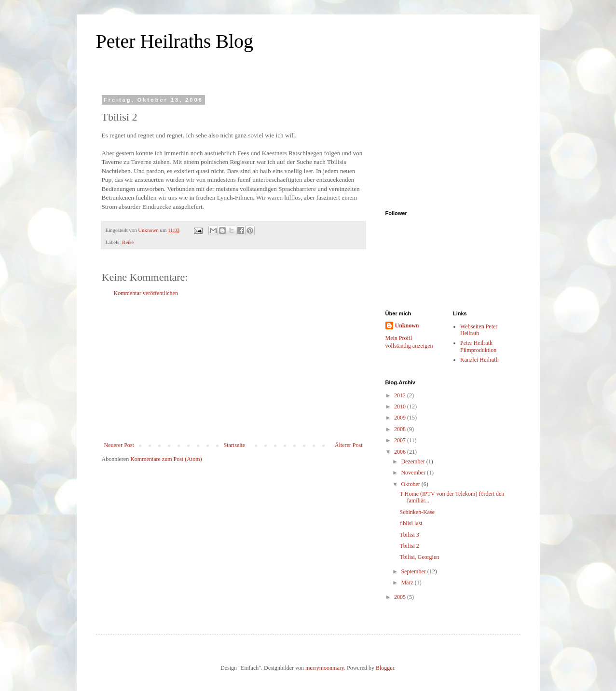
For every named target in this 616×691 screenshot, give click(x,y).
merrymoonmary (325, 668)
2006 (401, 452)
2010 (401, 406)
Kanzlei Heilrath (479, 360)
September (414, 571)
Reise (128, 242)
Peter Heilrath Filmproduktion (478, 346)
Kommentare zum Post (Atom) (166, 459)
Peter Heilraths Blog (175, 41)
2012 (401, 395)
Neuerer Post (119, 445)
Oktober (411, 484)
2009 (401, 418)
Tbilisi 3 (409, 535)
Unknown (407, 325)
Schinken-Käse (417, 512)
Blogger (385, 668)
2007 (401, 440)
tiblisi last (411, 523)
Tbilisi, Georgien (419, 557)
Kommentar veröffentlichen (146, 293)
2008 (401, 429)
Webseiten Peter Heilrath (479, 330)
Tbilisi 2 (409, 546)
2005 (401, 597)
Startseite (235, 445)
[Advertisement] (233, 369)
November (414, 473)
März (408, 583)
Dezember (413, 461)
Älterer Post (349, 445)
